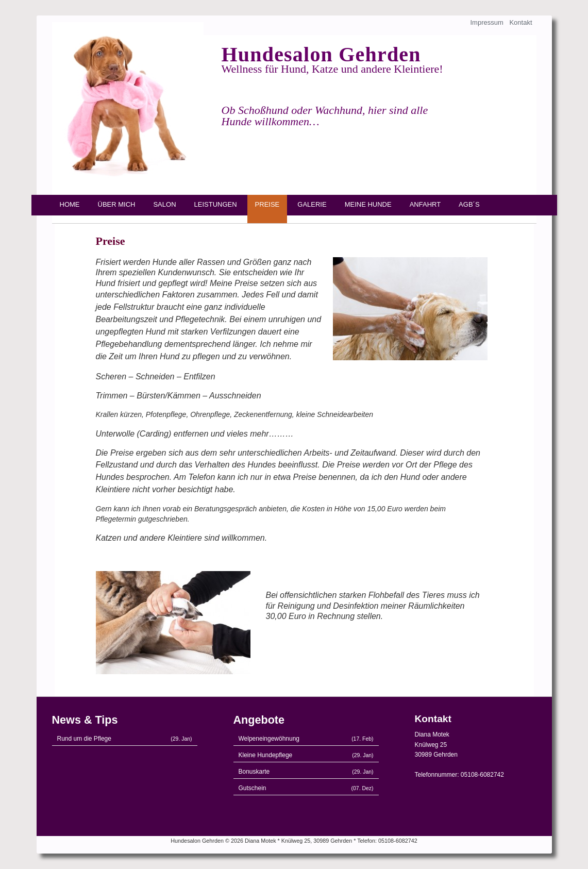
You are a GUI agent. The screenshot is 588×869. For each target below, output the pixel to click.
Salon (164, 204)
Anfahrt (425, 204)
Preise (267, 204)
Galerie (312, 204)
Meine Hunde (368, 204)
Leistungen (216, 204)
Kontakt (520, 22)
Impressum (486, 22)
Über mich (117, 204)
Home (70, 204)
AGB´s (469, 204)
